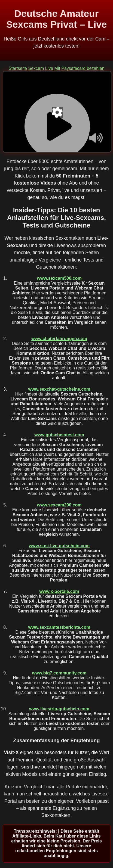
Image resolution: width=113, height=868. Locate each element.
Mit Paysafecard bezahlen (79, 68)
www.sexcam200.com (59, 505)
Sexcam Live (41, 68)
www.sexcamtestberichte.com (59, 627)
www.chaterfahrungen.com (59, 339)
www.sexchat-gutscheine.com (59, 389)
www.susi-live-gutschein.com (59, 546)
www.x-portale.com (59, 591)
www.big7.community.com (59, 673)
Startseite (18, 68)
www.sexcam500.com (59, 278)
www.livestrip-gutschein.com (59, 709)
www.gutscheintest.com (59, 435)
